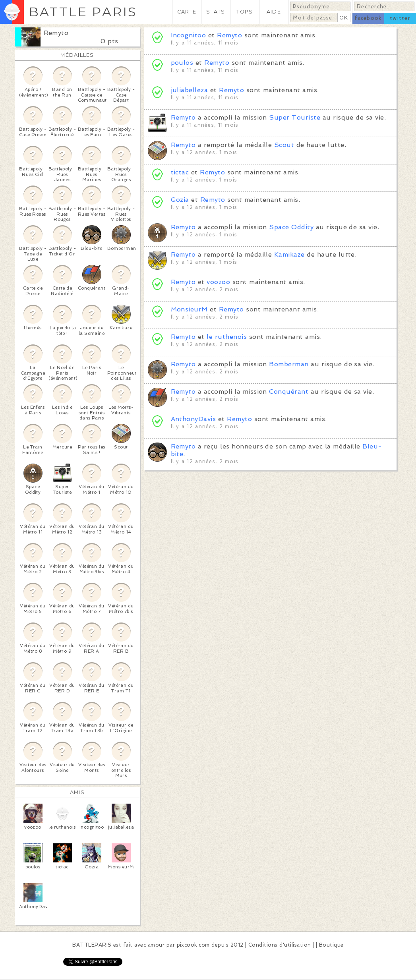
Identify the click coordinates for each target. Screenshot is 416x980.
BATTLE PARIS (83, 12)
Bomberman (289, 364)
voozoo (218, 282)
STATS (216, 12)
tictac (180, 172)
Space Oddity (291, 227)
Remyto (56, 33)
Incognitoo (189, 35)
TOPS (245, 12)
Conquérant (289, 391)
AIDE (274, 12)
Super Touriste (295, 117)
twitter (400, 18)
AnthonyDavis (193, 419)
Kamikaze (289, 254)
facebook (368, 18)
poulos (182, 63)
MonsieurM (189, 309)
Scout (284, 145)
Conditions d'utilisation (280, 945)
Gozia (180, 200)
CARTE (187, 12)
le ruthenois (227, 337)
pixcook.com (193, 945)
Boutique (331, 945)
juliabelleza (190, 90)
